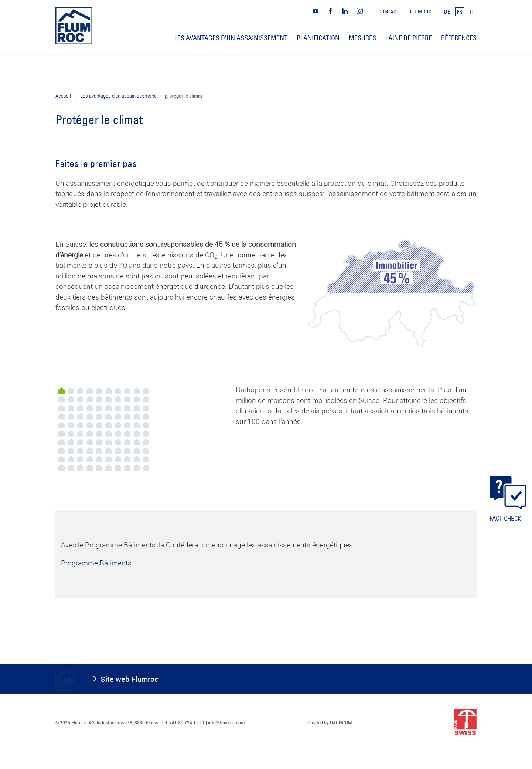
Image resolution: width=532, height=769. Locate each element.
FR (460, 12)
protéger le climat (184, 96)
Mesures (362, 38)
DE (447, 12)
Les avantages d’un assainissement (118, 96)
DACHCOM (341, 722)
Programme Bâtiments (96, 563)
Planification (318, 38)
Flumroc (421, 11)
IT (472, 12)
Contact (389, 11)
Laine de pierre (409, 38)
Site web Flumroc (129, 679)
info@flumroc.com (226, 722)
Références (459, 38)
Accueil (63, 96)
